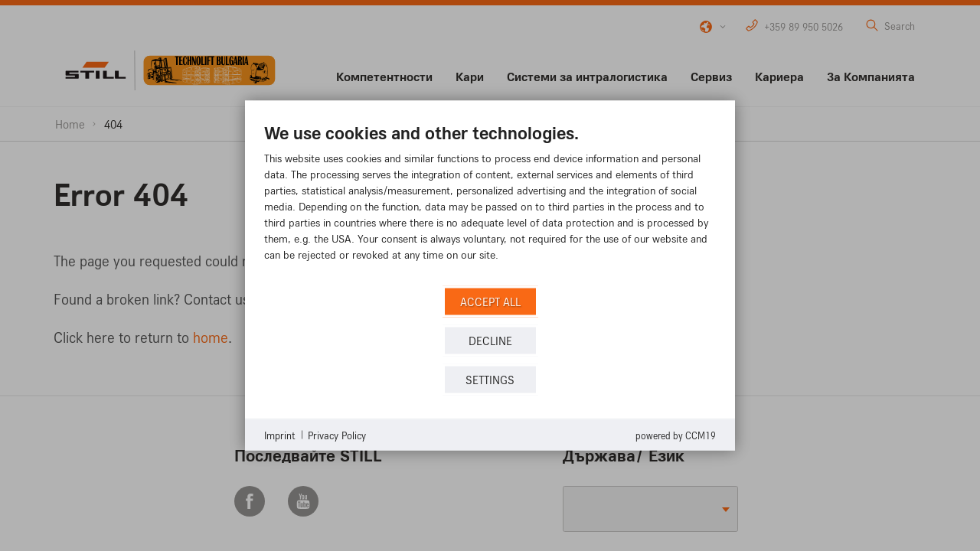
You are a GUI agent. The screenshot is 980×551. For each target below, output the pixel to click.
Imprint (280, 434)
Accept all (490, 301)
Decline (490, 340)
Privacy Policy (337, 434)
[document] (490, 203)
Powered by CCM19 (676, 435)
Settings (490, 379)
